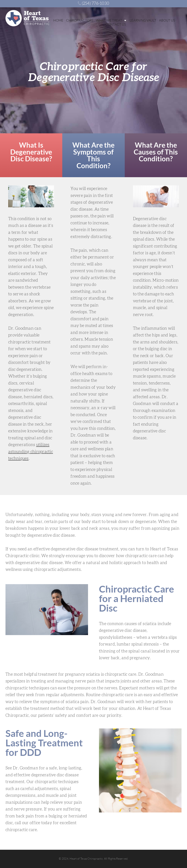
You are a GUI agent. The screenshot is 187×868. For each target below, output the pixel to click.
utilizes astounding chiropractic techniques (31, 452)
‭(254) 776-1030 (93, 3)
